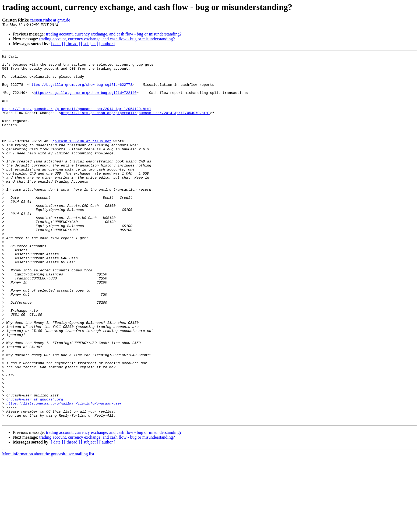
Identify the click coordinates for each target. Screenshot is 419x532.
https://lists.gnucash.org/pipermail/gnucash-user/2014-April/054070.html (135, 125)
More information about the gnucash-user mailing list (48, 527)
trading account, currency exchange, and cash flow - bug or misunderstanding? (114, 34)
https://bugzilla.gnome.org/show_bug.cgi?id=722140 (85, 101)
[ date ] (57, 44)
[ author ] (107, 44)
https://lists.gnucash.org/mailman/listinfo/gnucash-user (64, 473)
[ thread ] (72, 44)
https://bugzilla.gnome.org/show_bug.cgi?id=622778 (81, 91)
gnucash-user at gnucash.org (35, 469)
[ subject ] (90, 44)
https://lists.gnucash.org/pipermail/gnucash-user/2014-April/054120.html (77, 120)
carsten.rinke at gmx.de (50, 20)
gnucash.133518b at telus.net (82, 159)
